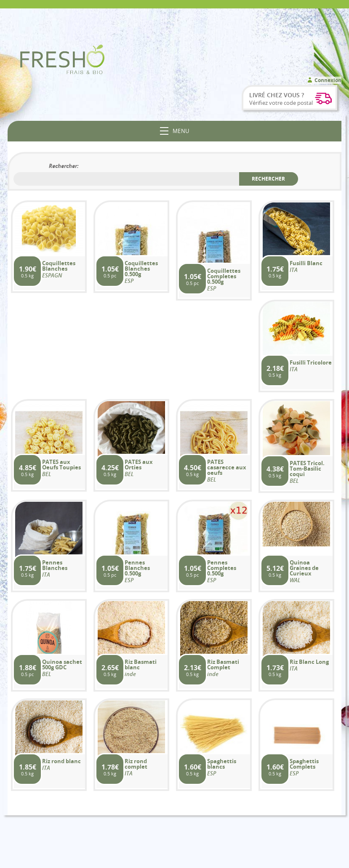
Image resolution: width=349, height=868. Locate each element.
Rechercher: (64, 166)
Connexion (328, 80)
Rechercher (268, 179)
